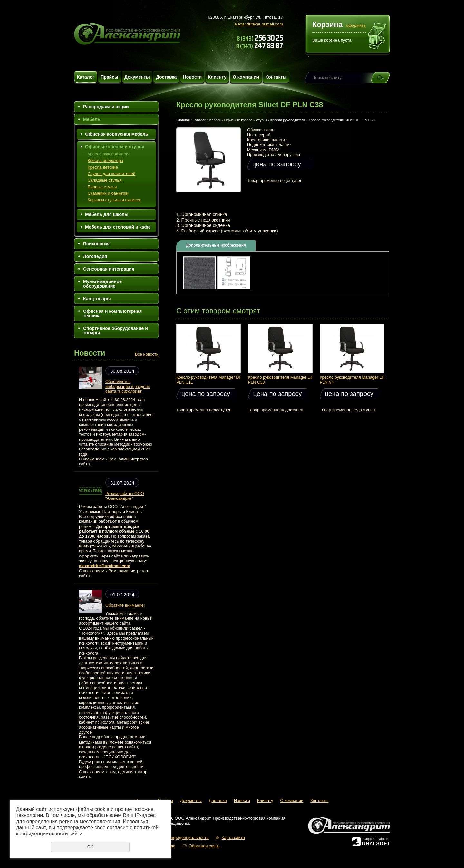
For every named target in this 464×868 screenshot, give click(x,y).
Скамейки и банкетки (108, 193)
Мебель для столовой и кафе (118, 227)
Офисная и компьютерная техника (112, 313)
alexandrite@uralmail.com (259, 24)
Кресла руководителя (108, 154)
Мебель (92, 119)
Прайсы (109, 77)
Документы (137, 77)
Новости (193, 77)
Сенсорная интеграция (109, 269)
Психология (96, 244)
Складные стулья (105, 180)
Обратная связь (204, 846)
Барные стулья (102, 187)
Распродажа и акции (106, 107)
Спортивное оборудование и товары (116, 330)
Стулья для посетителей (111, 174)
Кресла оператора (105, 160)
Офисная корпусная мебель (117, 134)
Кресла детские (103, 167)
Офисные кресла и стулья (115, 147)
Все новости (147, 354)
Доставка (166, 77)
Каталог (86, 77)
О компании (246, 77)
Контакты (276, 77)
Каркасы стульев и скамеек (114, 200)
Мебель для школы (107, 214)
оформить (356, 25)
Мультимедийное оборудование (102, 284)
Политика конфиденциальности (178, 838)
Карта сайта (233, 838)
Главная (183, 120)
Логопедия (95, 256)
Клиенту (217, 77)
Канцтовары (97, 299)
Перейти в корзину (377, 37)
